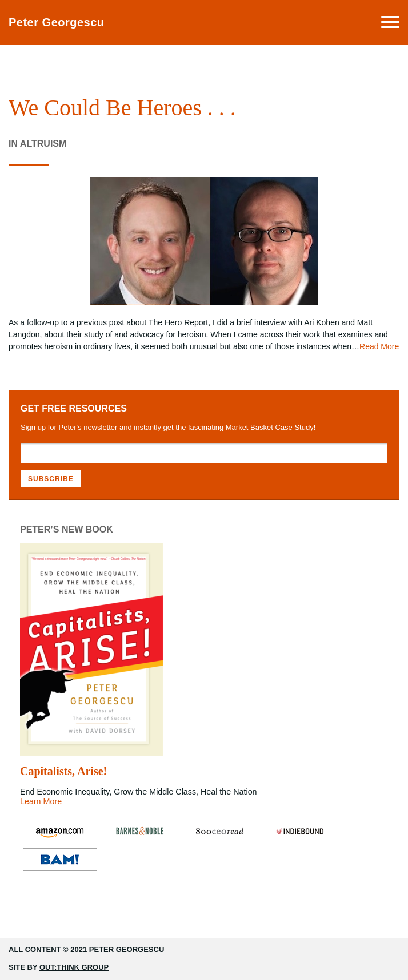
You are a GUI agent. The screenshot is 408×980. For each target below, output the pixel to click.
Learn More (41, 801)
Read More (379, 346)
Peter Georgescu (57, 22)
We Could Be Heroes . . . (122, 108)
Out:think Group (74, 967)
